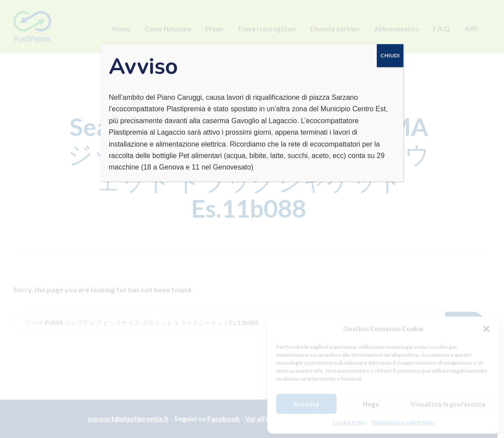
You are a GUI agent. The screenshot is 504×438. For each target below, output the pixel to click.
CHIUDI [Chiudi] (390, 55)
